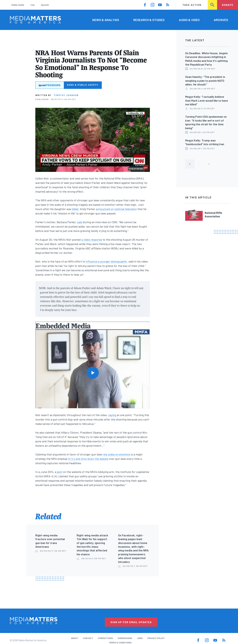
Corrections (105, 638)
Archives (221, 20)
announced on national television (116, 209)
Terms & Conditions (120, 642)
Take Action (192, 5)
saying (112, 415)
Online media (18, 5)
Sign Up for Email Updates (131, 622)
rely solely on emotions (117, 454)
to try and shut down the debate (88, 459)
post (60, 472)
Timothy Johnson (66, 95)
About (75, 638)
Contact (88, 638)
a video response (92, 240)
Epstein (45, 5)
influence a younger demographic (106, 261)
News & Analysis (106, 20)
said (80, 222)
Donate (228, 5)
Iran (33, 5)
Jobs (140, 638)
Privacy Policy (156, 638)
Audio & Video (189, 20)
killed (75, 209)
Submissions (125, 638)
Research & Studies (149, 20)
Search (213, 5)
